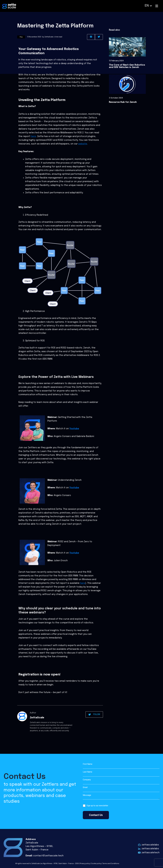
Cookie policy (96, 864)
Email (121, 789)
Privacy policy (85, 864)
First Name (121, 766)
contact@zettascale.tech (48, 856)
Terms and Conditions (111, 864)
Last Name (121, 774)
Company (121, 782)
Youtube (74, 429)
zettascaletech (151, 853)
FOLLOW (94, 714)
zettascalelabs (150, 845)
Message (121, 797)
